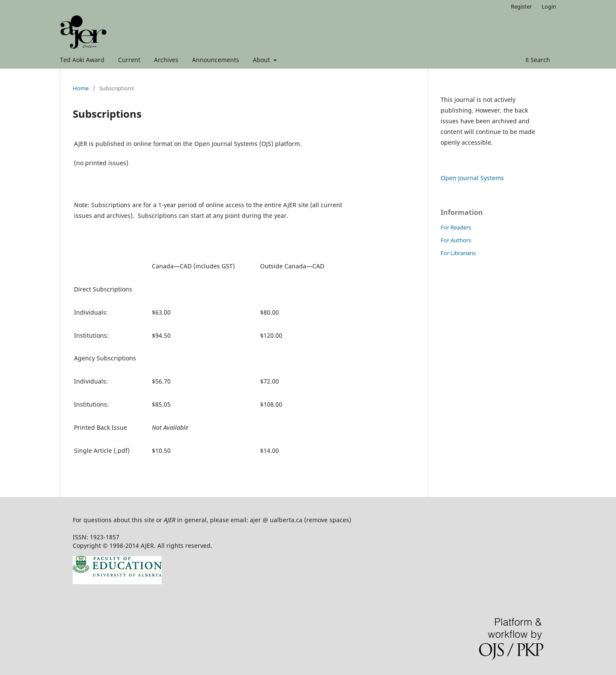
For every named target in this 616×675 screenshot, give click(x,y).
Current (129, 60)
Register (521, 6)
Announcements (216, 60)
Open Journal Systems (472, 178)
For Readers (456, 227)
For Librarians (458, 253)
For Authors (456, 240)
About (262, 60)
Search (538, 60)
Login (549, 6)
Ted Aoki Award (82, 60)
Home (81, 88)
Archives (166, 60)
